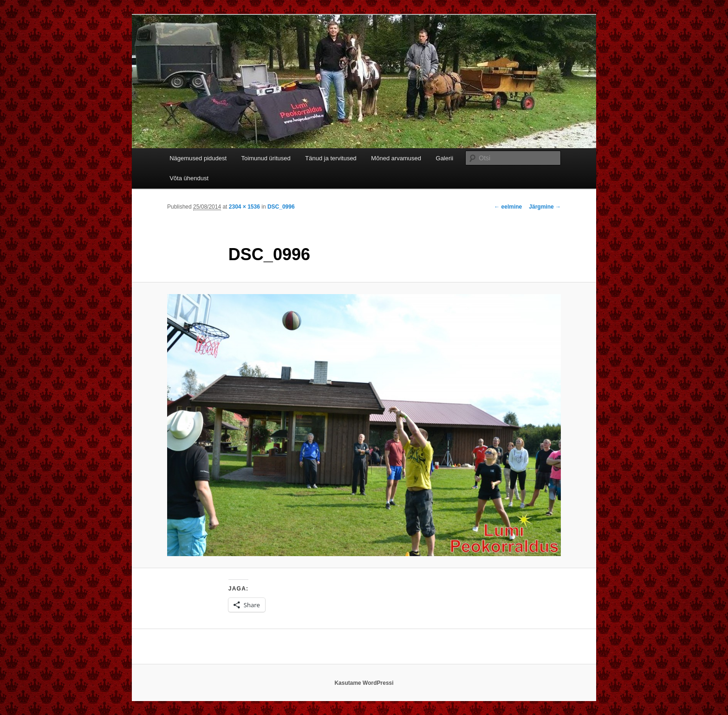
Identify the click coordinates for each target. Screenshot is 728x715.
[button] (364, 425)
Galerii (445, 158)
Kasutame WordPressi (364, 683)
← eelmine (508, 207)
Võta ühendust (189, 178)
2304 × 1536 (244, 207)
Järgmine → (545, 207)
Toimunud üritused (266, 158)
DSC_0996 (281, 207)
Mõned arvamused (396, 158)
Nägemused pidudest (198, 158)
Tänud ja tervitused (331, 158)
